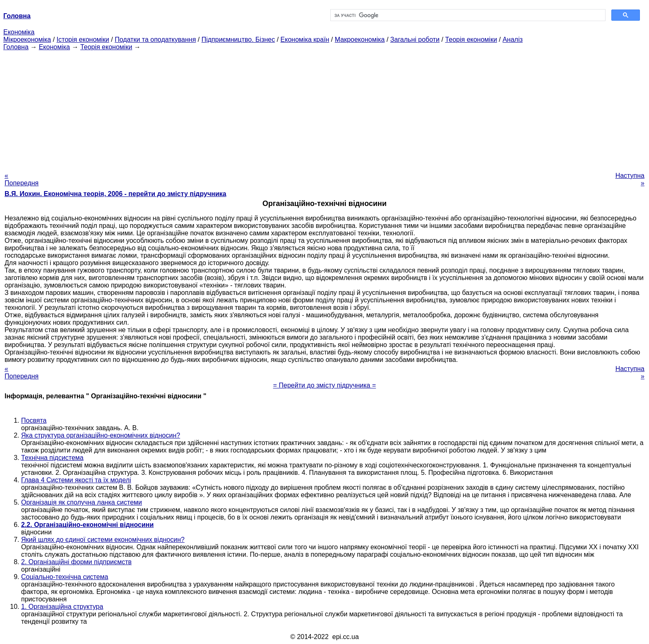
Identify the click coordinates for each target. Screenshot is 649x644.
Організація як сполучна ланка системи (82, 502)
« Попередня (22, 179)
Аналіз (513, 40)
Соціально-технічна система (65, 577)
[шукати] (467, 15)
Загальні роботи (415, 40)
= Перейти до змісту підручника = (325, 385)
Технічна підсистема (52, 458)
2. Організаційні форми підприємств (76, 562)
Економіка (19, 32)
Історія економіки (83, 40)
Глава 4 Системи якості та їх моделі (76, 480)
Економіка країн (305, 40)
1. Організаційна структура (62, 607)
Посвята (34, 420)
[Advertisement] (324, 109)
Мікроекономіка (27, 40)
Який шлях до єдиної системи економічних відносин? (103, 540)
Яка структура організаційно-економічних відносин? (101, 435)
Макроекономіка (360, 40)
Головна (16, 47)
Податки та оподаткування (155, 40)
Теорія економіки (471, 40)
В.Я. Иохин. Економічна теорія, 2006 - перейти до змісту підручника (115, 194)
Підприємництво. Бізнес (238, 40)
